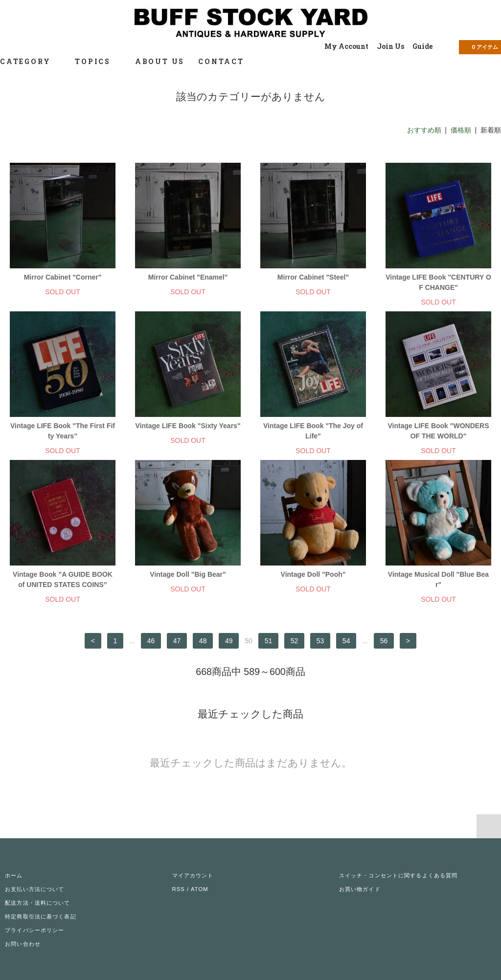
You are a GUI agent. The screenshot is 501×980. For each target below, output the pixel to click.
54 (346, 641)
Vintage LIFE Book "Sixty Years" (188, 426)
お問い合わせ (23, 944)
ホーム (14, 875)
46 (151, 641)
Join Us (390, 46)
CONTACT (221, 61)
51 (269, 641)
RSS (179, 889)
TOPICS (98, 61)
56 (384, 641)
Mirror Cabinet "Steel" (313, 277)
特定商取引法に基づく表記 (40, 916)
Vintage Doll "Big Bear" (188, 574)
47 (177, 641)
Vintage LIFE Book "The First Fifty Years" (63, 431)
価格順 (461, 130)
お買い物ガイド (360, 889)
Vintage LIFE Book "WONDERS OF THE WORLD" (438, 431)
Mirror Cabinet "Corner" (63, 277)
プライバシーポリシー (34, 930)
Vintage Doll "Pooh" (313, 574)
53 (320, 641)
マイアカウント (193, 875)
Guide (422, 46)
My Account (346, 46)
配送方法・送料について (37, 903)
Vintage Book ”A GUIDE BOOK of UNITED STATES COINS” (63, 579)
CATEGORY (31, 61)
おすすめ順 (424, 130)
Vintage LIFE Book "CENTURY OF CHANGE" (438, 282)
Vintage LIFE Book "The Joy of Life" (313, 431)
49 (229, 641)
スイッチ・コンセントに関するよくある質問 (398, 875)
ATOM (200, 889)
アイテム (479, 46)
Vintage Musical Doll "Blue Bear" (438, 579)
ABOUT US (160, 61)
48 (203, 641)
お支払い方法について (34, 889)
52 (295, 641)
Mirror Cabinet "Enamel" (188, 277)
